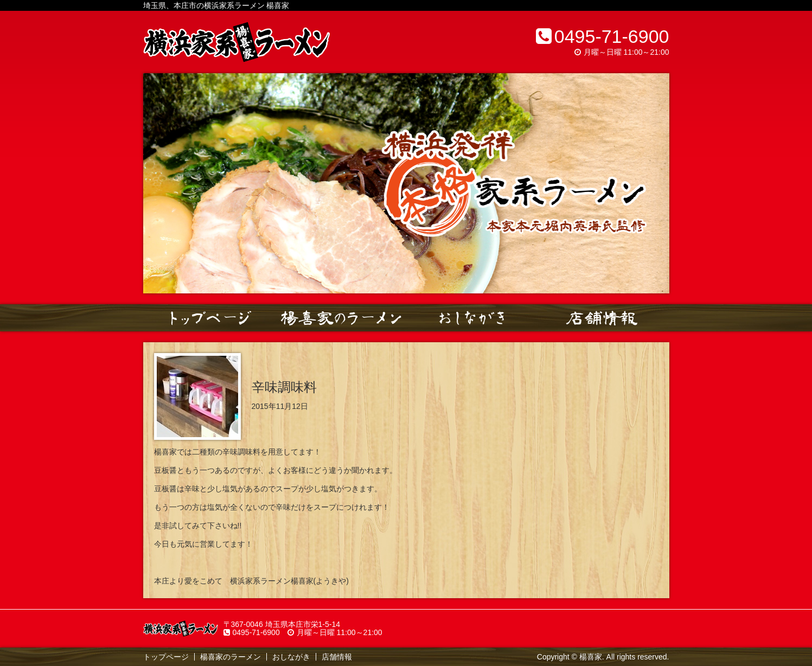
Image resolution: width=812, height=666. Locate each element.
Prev (157, 183)
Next (655, 183)
